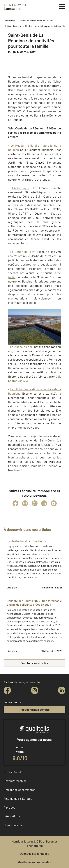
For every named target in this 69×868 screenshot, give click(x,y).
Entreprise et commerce (20, 790)
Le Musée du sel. (21, 347)
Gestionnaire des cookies (35, 862)
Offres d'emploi (13, 772)
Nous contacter (14, 825)
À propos (9, 807)
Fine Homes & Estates (18, 798)
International (12, 816)
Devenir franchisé (15, 781)
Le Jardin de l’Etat (23, 252)
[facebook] (7, 690)
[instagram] (35, 690)
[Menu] (62, 6)
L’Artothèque (21, 188)
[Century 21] (15, 7)
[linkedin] (62, 690)
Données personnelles (34, 854)
